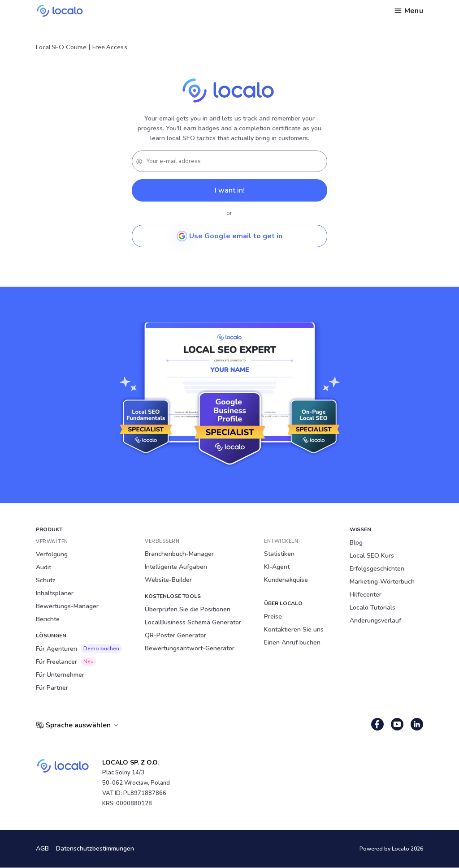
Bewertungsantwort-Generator (190, 648)
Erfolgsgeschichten (377, 569)
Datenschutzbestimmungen (95, 849)
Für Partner (52, 688)
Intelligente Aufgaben (176, 567)
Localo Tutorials (372, 608)
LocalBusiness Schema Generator (193, 622)
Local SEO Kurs (372, 556)
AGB (42, 849)
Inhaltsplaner (55, 593)
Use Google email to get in (229, 236)
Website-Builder (168, 580)
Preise (273, 617)
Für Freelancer (66, 662)
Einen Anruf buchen (292, 642)
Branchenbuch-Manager (179, 554)
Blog (356, 543)
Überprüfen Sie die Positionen (188, 609)
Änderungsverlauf (375, 621)
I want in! (230, 190)
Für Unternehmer (60, 675)
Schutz (46, 580)
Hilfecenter (366, 595)
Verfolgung (52, 554)
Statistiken (279, 554)
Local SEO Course (61, 47)
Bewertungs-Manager (67, 606)
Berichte (48, 619)
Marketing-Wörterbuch (382, 582)
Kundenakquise (286, 580)
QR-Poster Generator (175, 635)
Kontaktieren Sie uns (294, 630)
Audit (43, 567)
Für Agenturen (79, 649)
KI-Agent (277, 567)
